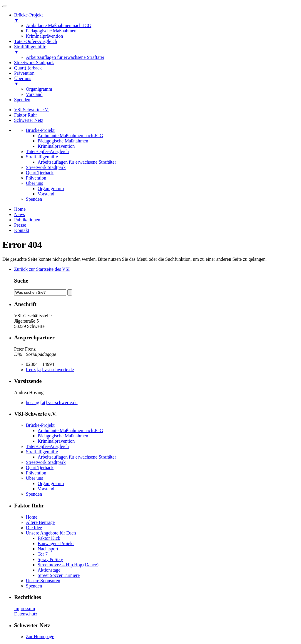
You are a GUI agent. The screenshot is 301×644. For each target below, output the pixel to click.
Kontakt (22, 230)
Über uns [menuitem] (156, 81)
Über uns (34, 183)
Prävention (36, 178)
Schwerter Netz (29, 120)
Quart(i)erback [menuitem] (28, 68)
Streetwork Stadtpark (46, 167)
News (19, 214)
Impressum (25, 609)
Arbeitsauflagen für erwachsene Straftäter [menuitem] (65, 57)
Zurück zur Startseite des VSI (42, 269)
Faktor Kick (49, 538)
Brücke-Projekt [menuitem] (156, 18)
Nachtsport (48, 549)
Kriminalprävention (56, 146)
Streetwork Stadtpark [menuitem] (34, 63)
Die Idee (34, 528)
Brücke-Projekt (40, 130)
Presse (20, 225)
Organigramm (51, 189)
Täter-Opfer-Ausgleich (47, 151)
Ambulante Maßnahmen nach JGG (70, 136)
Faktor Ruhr (26, 115)
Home (20, 209)
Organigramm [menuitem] (39, 89)
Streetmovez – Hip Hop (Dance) (68, 565)
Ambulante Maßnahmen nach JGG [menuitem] (59, 25)
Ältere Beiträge (40, 522)
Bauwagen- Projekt (56, 543)
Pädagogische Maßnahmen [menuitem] (51, 31)
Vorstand (46, 194)
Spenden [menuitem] (22, 100)
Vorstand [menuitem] (34, 94)
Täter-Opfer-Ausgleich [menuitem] (36, 41)
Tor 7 (43, 554)
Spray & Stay (50, 559)
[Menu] (5, 6)
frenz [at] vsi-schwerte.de (50, 370)
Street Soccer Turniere (59, 575)
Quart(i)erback (40, 173)
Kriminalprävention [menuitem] (44, 36)
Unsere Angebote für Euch (51, 533)
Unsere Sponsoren (43, 581)
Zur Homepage (40, 636)
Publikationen (27, 220)
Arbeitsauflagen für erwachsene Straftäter (77, 162)
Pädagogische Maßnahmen (63, 141)
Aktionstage (49, 570)
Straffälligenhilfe (42, 157)
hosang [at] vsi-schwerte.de (52, 402)
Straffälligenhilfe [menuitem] (156, 49)
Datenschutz (26, 614)
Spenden (34, 199)
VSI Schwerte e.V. (31, 110)
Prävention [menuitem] (24, 73)
